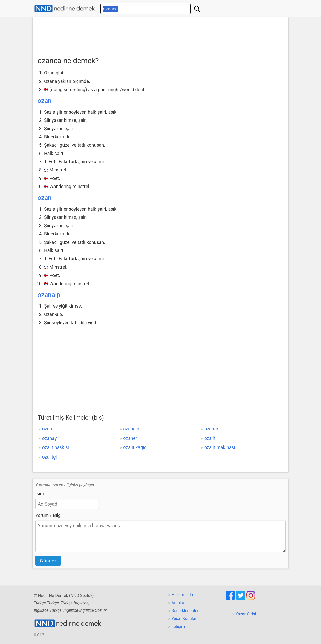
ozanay (49, 438)
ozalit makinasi (220, 447)
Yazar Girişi (246, 614)
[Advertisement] (160, 35)
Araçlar (178, 603)
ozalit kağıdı (135, 447)
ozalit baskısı (55, 447)
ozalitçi (49, 457)
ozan (45, 101)
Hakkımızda (182, 595)
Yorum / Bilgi (49, 515)
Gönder (48, 561)
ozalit (210, 438)
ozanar (211, 429)
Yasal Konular (184, 619)
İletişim (178, 626)
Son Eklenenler (185, 611)
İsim (40, 493)
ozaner (130, 438)
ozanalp (49, 295)
